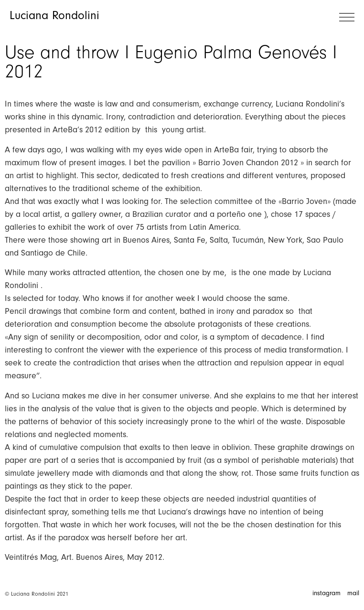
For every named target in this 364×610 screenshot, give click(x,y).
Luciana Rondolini (54, 15)
